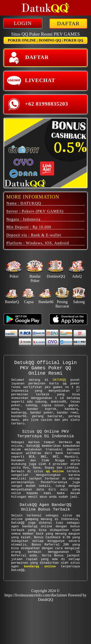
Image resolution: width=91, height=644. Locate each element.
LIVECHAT (31, 81)
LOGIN (23, 23)
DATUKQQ (59, 384)
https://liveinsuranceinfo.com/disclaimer (36, 635)
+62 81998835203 (37, 104)
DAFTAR (68, 23)
